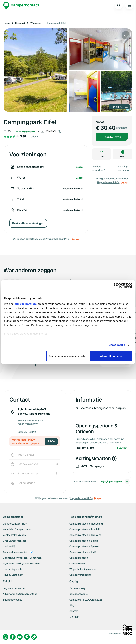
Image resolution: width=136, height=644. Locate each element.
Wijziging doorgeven (123, 168)
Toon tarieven (112, 137)
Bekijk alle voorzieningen (28, 223)
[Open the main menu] (129, 5)
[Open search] (119, 5)
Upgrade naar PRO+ (59, 239)
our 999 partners (26, 304)
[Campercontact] (21, 5)
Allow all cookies (111, 356)
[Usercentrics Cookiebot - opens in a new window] (116, 285)
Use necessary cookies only (67, 356)
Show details (117, 345)
